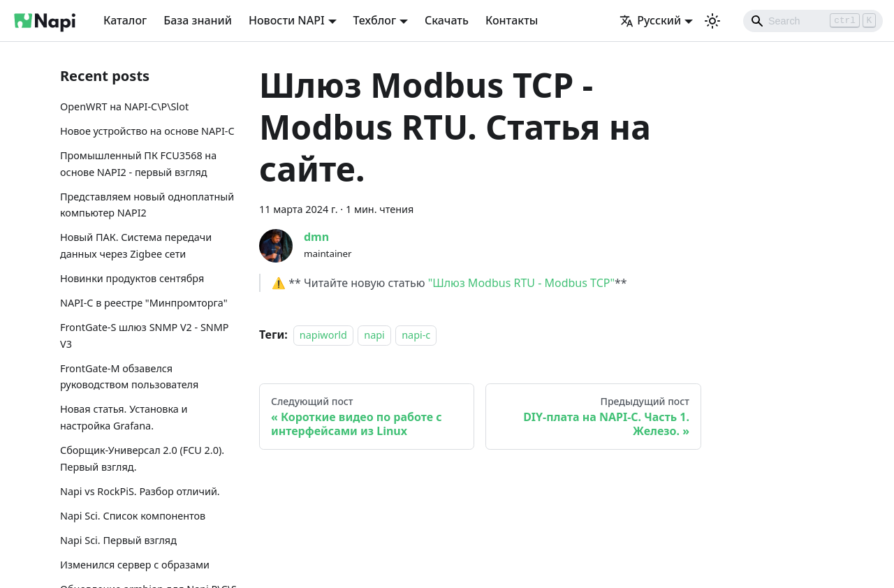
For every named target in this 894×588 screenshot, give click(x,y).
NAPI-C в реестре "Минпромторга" (144, 303)
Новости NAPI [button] (287, 20)
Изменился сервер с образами (135, 565)
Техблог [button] (375, 20)
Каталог (125, 20)
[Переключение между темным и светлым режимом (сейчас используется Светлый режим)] (712, 21)
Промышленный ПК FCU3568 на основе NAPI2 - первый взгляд (138, 164)
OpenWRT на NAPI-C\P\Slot (124, 106)
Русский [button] (650, 20)
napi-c (416, 335)
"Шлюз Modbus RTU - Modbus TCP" (521, 283)
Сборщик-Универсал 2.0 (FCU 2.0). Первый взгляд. (142, 458)
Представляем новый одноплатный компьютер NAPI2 (147, 205)
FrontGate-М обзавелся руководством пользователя (129, 377)
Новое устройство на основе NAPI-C (147, 131)
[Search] (813, 21)
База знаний (198, 20)
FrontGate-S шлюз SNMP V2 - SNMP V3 (145, 336)
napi (374, 335)
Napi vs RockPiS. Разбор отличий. (140, 491)
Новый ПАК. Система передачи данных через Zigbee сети (136, 245)
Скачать (447, 20)
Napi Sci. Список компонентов (133, 516)
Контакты (512, 20)
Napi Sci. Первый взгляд (118, 540)
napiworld (323, 335)
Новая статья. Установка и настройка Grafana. (124, 417)
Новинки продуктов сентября (132, 278)
